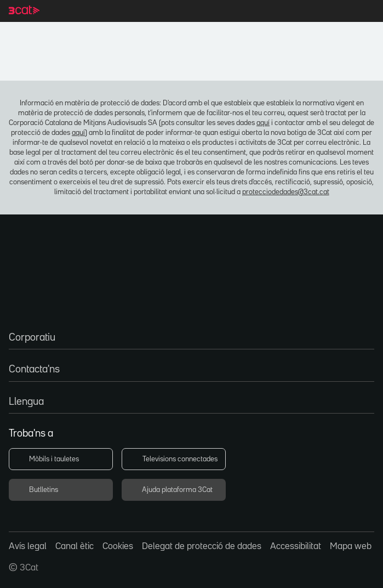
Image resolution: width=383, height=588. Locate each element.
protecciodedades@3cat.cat (192, 190)
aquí (188, 121)
